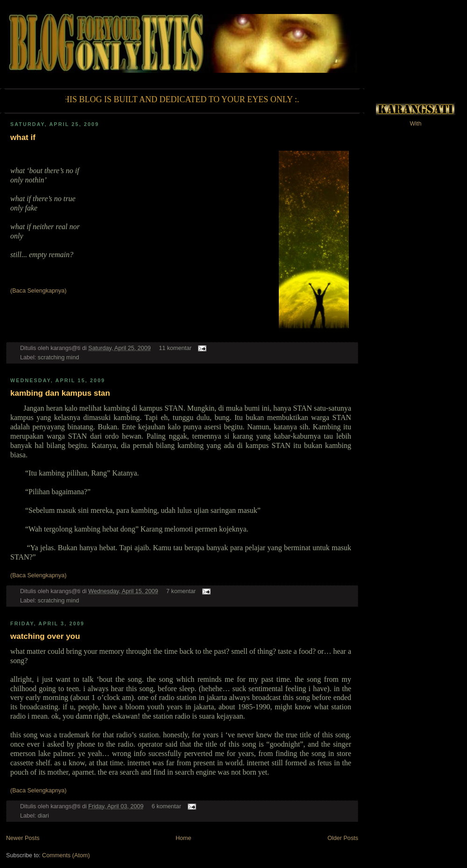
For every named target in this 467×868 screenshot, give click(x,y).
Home (184, 838)
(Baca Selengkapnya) (39, 291)
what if (23, 137)
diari (43, 816)
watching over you (45, 636)
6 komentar (166, 806)
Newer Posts (23, 838)
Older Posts (343, 838)
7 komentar (181, 591)
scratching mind (58, 357)
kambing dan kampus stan (60, 393)
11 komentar (175, 348)
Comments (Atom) (66, 855)
